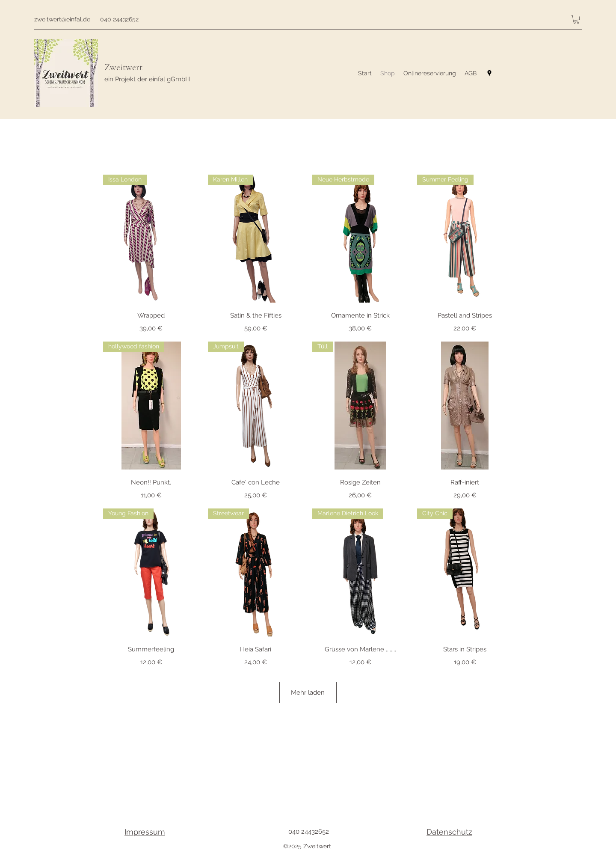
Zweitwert (123, 67)
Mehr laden (308, 693)
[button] (576, 19)
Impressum (145, 832)
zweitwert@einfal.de (62, 19)
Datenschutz (449, 832)
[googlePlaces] (489, 73)
